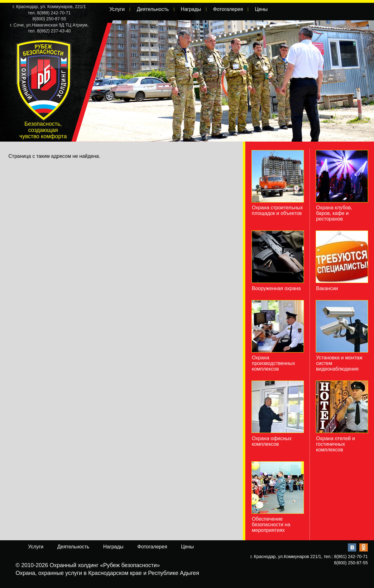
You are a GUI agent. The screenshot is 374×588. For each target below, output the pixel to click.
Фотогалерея (228, 9)
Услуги (117, 9)
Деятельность (153, 9)
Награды (191, 9)
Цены (261, 9)
